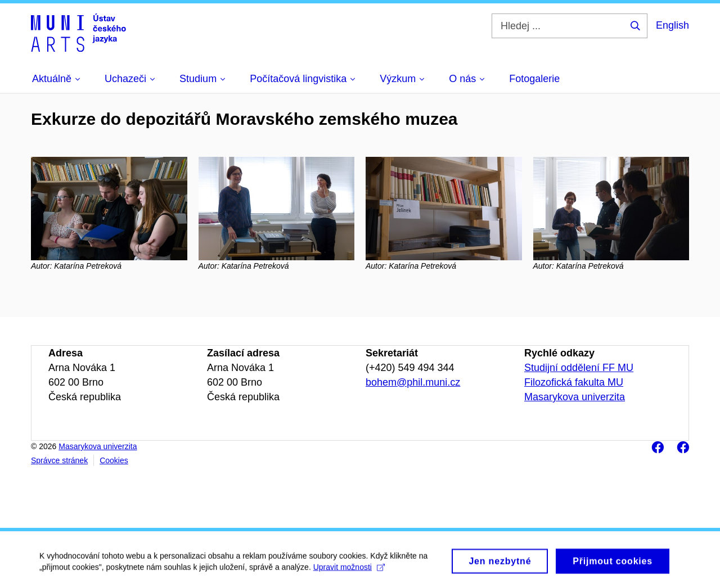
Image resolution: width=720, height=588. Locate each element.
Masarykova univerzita (575, 397)
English (672, 25)
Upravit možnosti (349, 569)
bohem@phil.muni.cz (413, 382)
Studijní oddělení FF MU (579, 368)
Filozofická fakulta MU (574, 382)
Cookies (114, 460)
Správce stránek (59, 460)
